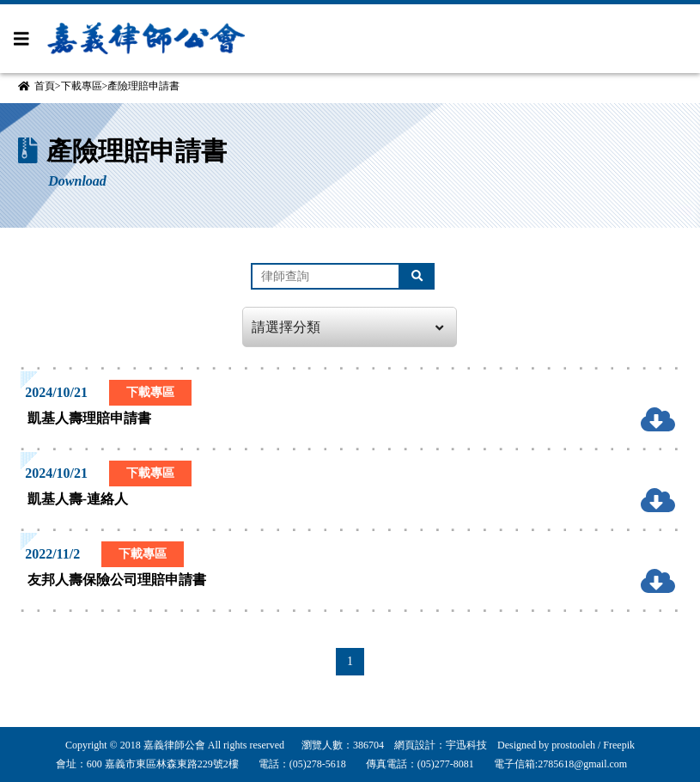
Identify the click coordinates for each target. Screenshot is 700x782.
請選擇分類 (347, 327)
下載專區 (82, 86)
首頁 (45, 86)
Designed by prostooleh (541, 745)
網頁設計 (415, 745)
